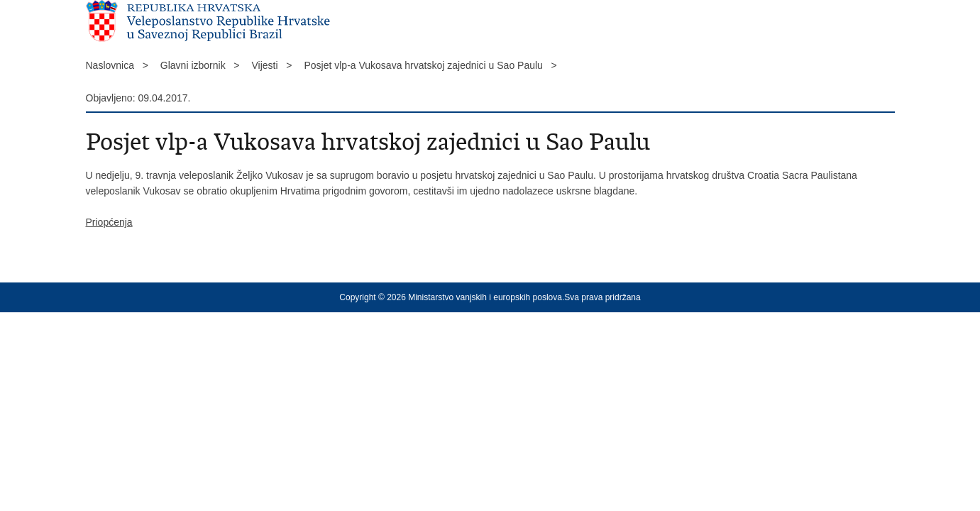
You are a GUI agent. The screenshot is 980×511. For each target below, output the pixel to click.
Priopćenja (109, 222)
